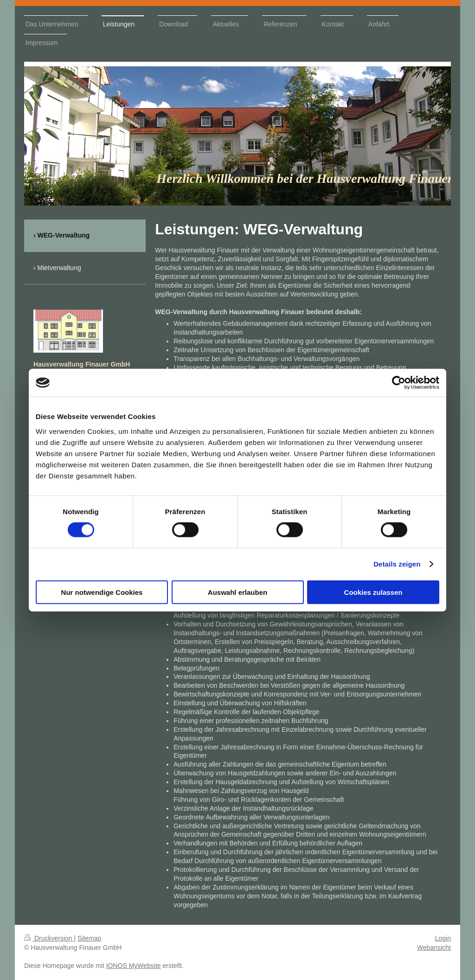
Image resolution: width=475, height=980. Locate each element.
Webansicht (434, 948)
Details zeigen (397, 564)
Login (443, 938)
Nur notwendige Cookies (102, 592)
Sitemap (89, 938)
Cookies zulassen (373, 592)
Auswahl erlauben (237, 592)
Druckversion (49, 938)
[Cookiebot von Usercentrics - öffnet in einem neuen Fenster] (399, 383)
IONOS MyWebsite (134, 966)
